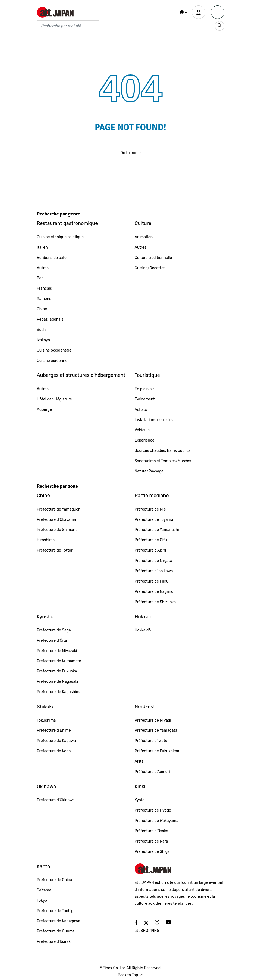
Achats (141, 410)
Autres (43, 268)
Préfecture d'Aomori (152, 772)
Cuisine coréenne (52, 361)
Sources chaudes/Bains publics (163, 451)
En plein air (144, 389)
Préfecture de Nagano (154, 592)
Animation (144, 237)
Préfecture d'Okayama (56, 520)
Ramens (44, 299)
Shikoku (46, 707)
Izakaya (44, 340)
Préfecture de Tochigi (56, 911)
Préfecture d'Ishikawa (154, 571)
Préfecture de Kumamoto (59, 661)
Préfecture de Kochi (54, 751)
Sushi (42, 330)
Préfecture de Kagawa (56, 741)
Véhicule (142, 430)
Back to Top (131, 975)
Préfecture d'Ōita (52, 641)
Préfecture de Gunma (56, 931)
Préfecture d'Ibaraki (54, 942)
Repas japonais (50, 319)
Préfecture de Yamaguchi (59, 509)
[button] (183, 12)
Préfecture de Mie (150, 509)
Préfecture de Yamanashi (157, 530)
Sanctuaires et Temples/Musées (163, 461)
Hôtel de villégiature (54, 399)
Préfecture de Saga (54, 630)
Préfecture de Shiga (152, 852)
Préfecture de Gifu (151, 540)
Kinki (140, 787)
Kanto (44, 866)
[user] (199, 12)
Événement (145, 399)
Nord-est (145, 707)
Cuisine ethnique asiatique (60, 237)
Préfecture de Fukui (152, 581)
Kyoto (140, 800)
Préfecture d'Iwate (151, 741)
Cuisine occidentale (54, 350)
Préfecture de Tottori (55, 550)
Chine (42, 309)
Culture (143, 223)
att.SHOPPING (147, 931)
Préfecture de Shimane (57, 530)
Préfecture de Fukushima (157, 751)
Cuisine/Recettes (150, 268)
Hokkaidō (145, 617)
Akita (139, 761)
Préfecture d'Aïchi (150, 550)
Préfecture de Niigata (153, 561)
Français (44, 288)
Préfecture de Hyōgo (153, 810)
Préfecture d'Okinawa (56, 800)
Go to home (130, 153)
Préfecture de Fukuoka (57, 671)
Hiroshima (46, 540)
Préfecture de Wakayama (157, 821)
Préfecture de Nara (151, 841)
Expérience (145, 440)
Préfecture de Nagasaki (58, 682)
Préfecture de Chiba (55, 880)
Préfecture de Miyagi (153, 720)
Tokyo (42, 901)
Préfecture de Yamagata (156, 730)
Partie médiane (152, 496)
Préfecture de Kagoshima (59, 692)
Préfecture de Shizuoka (155, 602)
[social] (136, 923)
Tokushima (46, 720)
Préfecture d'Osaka (152, 831)
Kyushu (45, 617)
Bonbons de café (52, 258)
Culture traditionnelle (153, 258)
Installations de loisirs (154, 420)
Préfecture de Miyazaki (57, 651)
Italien (42, 247)
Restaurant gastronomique (67, 223)
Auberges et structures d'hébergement (81, 375)
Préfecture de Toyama (154, 520)
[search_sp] (220, 26)
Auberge (44, 410)
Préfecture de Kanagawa (59, 921)
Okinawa (47, 787)
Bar (40, 278)
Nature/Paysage (149, 471)
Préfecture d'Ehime (54, 730)
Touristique (147, 375)
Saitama (44, 890)
